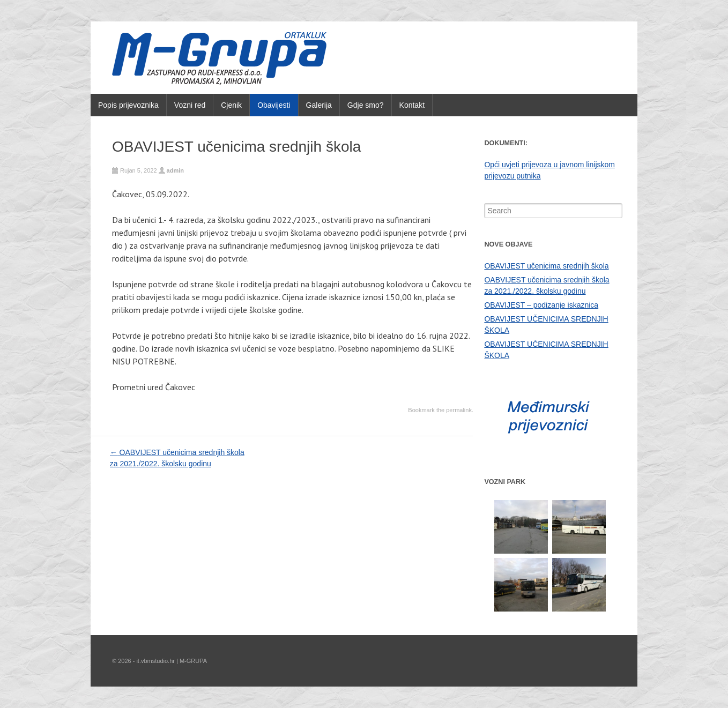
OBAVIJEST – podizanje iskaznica (541, 305)
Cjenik (231, 105)
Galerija (319, 105)
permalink (459, 410)
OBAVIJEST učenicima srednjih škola (546, 266)
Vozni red (190, 105)
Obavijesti (274, 105)
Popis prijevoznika (128, 105)
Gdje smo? (366, 105)
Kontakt (412, 105)
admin (175, 170)
